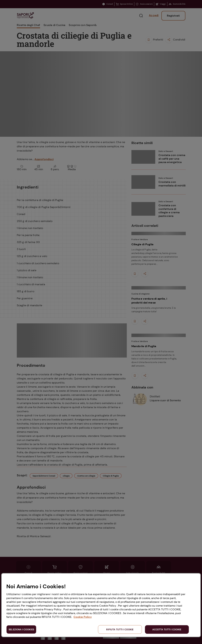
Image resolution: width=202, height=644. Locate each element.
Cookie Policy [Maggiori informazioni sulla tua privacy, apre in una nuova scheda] (83, 617)
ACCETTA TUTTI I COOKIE (167, 629)
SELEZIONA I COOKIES (21, 629)
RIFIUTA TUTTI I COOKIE (120, 629)
